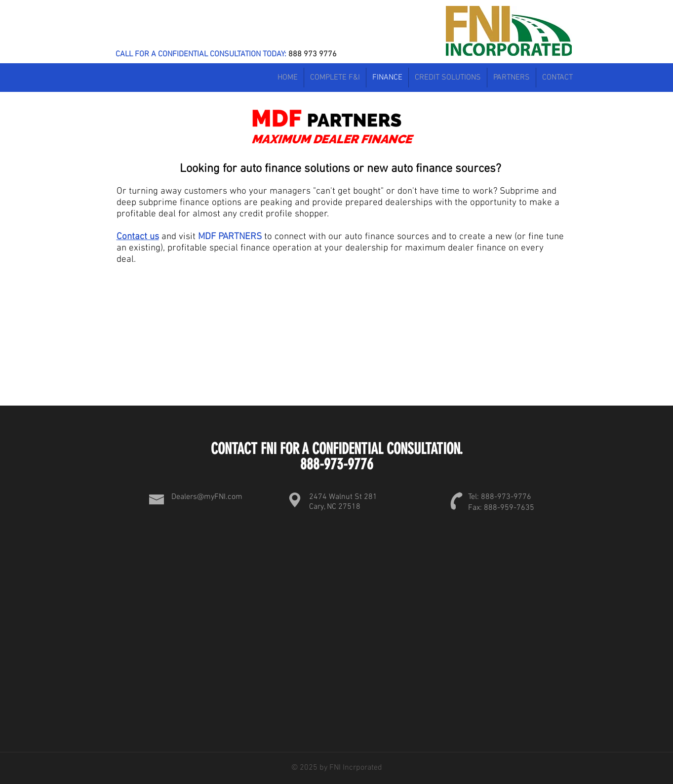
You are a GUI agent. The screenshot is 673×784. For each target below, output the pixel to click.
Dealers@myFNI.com (207, 497)
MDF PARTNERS (230, 237)
